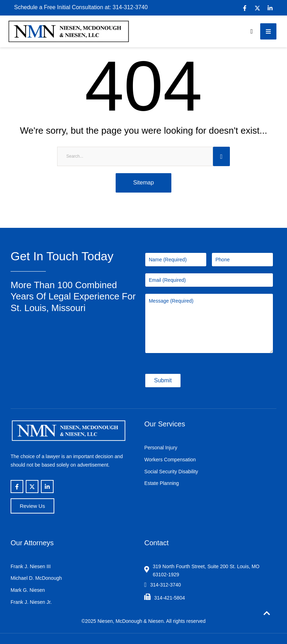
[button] (252, 31)
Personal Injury (161, 448)
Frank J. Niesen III (31, 566)
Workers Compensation (170, 460)
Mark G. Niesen (28, 590)
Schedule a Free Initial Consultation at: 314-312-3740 (81, 7)
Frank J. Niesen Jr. (31, 602)
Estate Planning (161, 483)
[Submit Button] (221, 156)
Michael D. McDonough (36, 578)
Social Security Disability (171, 472)
